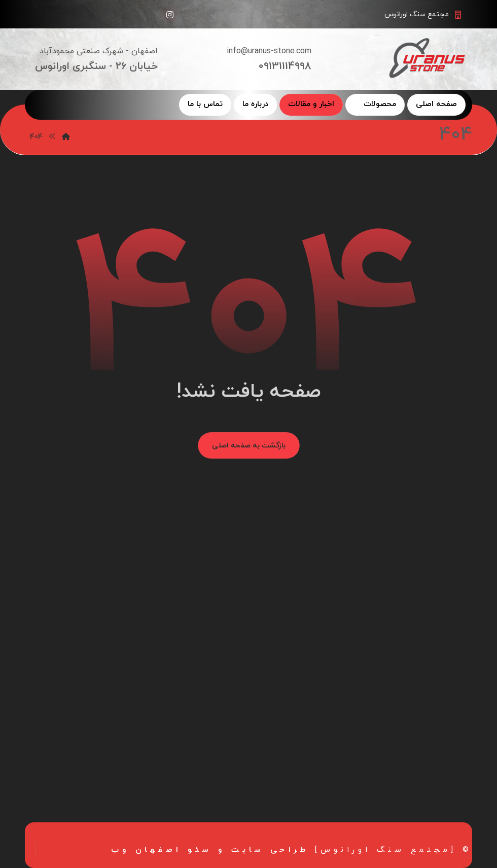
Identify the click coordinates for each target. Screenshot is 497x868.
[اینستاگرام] (170, 15)
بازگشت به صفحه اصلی (249, 445)
